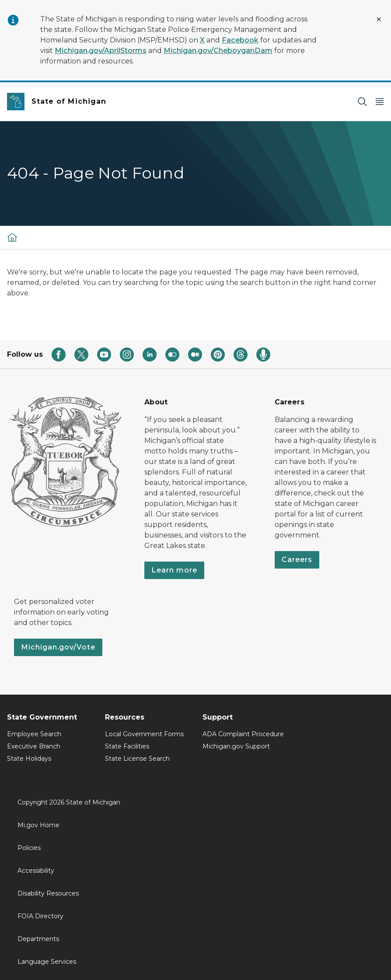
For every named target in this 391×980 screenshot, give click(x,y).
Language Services (47, 962)
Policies (29, 848)
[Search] (362, 102)
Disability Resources (48, 893)
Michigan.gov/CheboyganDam (218, 51)
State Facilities (127, 746)
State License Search (137, 759)
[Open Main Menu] (380, 102)
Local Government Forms (144, 734)
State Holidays (29, 759)
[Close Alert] (379, 19)
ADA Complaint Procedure (243, 734)
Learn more (174, 570)
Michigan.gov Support (236, 746)
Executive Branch (34, 746)
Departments (38, 939)
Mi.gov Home (38, 825)
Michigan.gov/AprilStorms (101, 51)
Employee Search (34, 734)
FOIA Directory (40, 916)
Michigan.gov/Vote (58, 647)
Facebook (240, 40)
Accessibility (36, 871)
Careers (297, 560)
